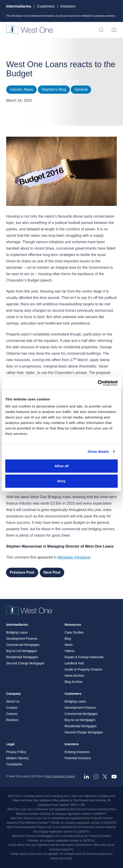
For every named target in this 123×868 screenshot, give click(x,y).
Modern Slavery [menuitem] (17, 758)
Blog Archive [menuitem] (73, 682)
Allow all (61, 466)
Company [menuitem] (14, 694)
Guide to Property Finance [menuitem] (83, 669)
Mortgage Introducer (74, 557)
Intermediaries (19, 6)
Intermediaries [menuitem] (17, 625)
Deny (61, 481)
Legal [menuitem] (10, 744)
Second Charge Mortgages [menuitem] (25, 663)
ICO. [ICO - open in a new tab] (71, 849)
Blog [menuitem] (68, 639)
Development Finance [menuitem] (22, 639)
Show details (98, 451)
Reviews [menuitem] (12, 720)
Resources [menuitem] (73, 625)
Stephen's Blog (54, 89)
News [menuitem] (68, 645)
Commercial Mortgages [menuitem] (23, 645)
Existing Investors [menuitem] (77, 752)
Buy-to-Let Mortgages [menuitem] (22, 651)
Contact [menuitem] (12, 708)
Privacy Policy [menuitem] (16, 752)
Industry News (21, 89)
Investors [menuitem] (72, 744)
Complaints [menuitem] (14, 764)
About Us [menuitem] (13, 701)
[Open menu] (114, 30)
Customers (46, 6)
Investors (68, 6)
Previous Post (22, 572)
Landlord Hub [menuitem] (74, 663)
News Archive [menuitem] (74, 676)
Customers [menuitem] (73, 694)
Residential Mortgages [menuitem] (22, 657)
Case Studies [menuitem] (74, 632)
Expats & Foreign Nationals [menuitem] (84, 657)
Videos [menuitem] (69, 651)
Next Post (52, 572)
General (81, 89)
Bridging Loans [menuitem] (17, 632)
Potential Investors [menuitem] (78, 758)
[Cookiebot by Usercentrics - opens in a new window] (98, 383)
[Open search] (101, 30)
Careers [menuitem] (12, 714)
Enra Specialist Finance (60, 776)
